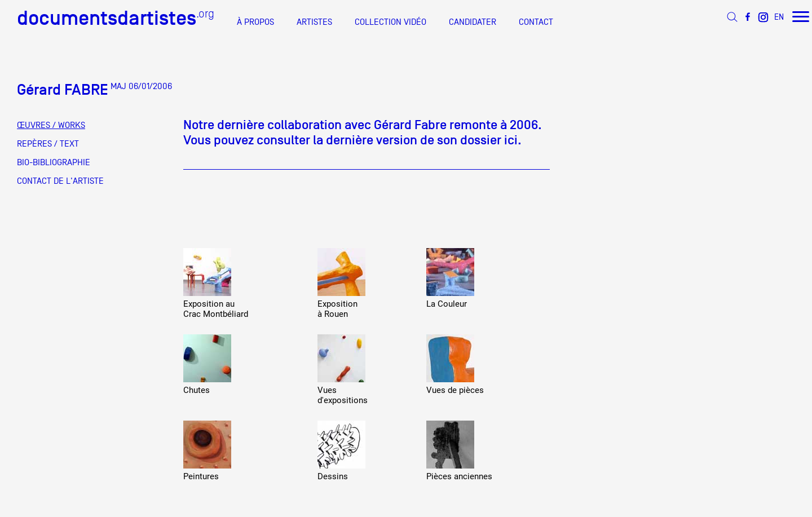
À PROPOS (255, 22)
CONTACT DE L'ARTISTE (60, 181)
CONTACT (536, 22)
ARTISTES (314, 22)
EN (779, 17)
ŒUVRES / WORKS (51, 125)
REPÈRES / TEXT (48, 144)
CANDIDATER (473, 22)
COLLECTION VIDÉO (390, 22)
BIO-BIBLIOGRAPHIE (54, 162)
